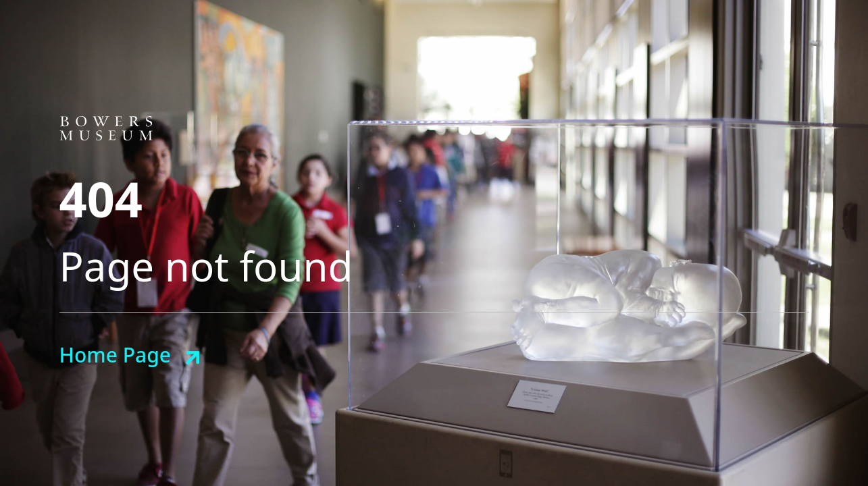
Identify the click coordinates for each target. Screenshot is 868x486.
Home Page (115, 355)
